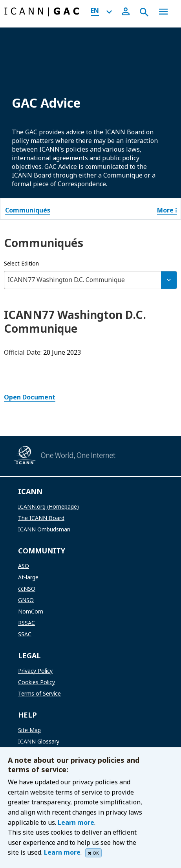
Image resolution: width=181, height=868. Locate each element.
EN (95, 11)
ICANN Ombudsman (44, 529)
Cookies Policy (37, 682)
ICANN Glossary (39, 741)
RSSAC (27, 623)
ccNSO (27, 589)
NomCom (31, 611)
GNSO (26, 600)
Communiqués (28, 210)
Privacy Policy (35, 671)
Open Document (30, 397)
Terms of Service (39, 693)
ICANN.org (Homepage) (48, 506)
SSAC (25, 634)
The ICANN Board (41, 518)
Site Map (29, 730)
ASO (24, 566)
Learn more (76, 822)
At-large (28, 577)
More (167, 210)
